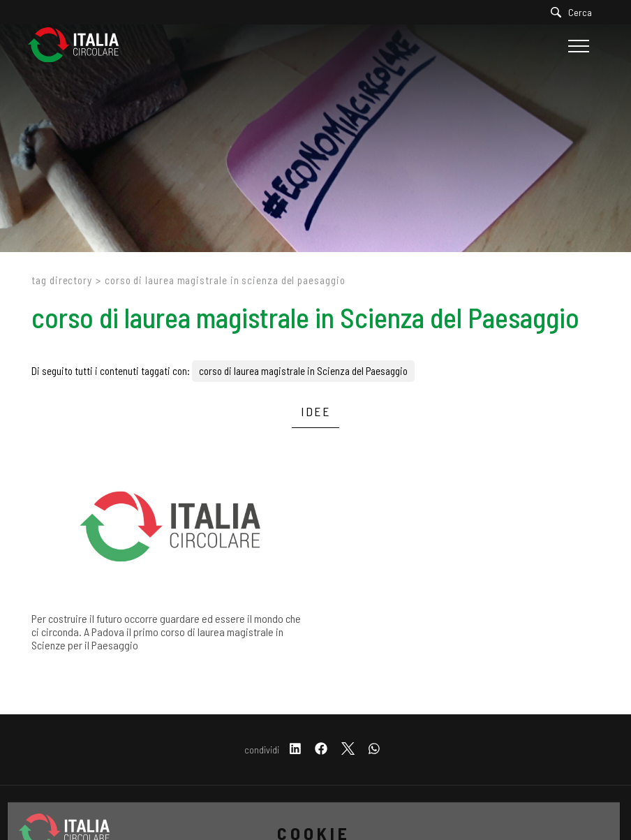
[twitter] (348, 750)
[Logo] (80, 46)
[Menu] (577, 46)
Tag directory (62, 280)
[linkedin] (295, 750)
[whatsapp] (374, 750)
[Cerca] (575, 12)
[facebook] (321, 750)
